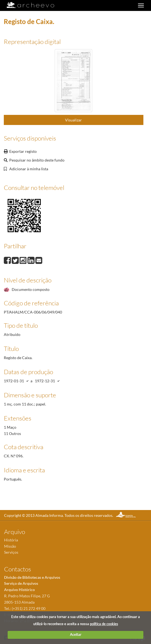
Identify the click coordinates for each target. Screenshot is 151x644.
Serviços (11, 552)
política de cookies (104, 624)
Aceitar (76, 634)
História (11, 540)
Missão (10, 546)
